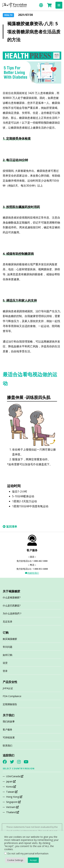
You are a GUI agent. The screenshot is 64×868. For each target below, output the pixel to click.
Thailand (13, 812)
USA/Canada (15, 776)
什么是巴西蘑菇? (12, 606)
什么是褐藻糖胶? (12, 597)
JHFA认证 (8, 688)
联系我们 (8, 745)
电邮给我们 (32, 573)
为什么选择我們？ (12, 613)
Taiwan (12, 792)
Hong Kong (14, 797)
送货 (5, 663)
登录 (5, 671)
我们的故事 (9, 721)
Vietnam (12, 807)
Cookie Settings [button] (15, 860)
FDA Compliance (12, 696)
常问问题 (8, 647)
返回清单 (10, 527)
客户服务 (8, 729)
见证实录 (8, 622)
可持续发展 (9, 737)
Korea (11, 787)
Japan (11, 781)
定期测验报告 (10, 704)
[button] (59, 5)
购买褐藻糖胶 (10, 639)
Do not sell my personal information (28, 853)
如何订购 (8, 655)
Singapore (13, 802)
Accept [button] (33, 860)
